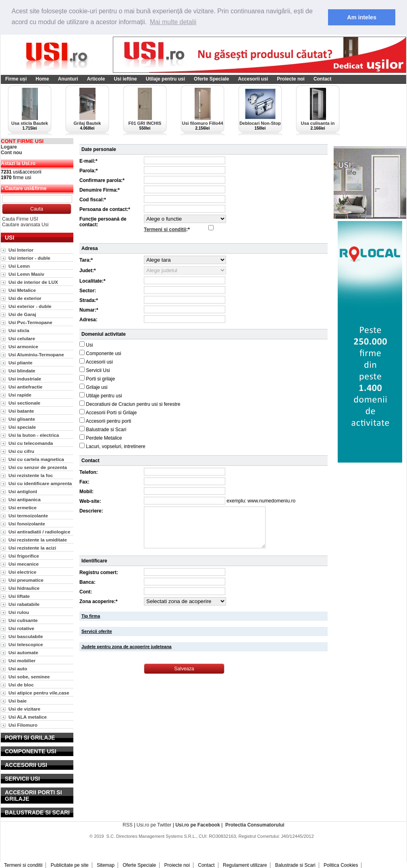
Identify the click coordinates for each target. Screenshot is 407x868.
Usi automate (23, 652)
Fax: (84, 482)
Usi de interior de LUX (33, 282)
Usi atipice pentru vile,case (39, 693)
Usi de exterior (25, 298)
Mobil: (86, 492)
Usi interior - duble (29, 258)
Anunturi (68, 79)
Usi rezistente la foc (31, 475)
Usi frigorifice (24, 556)
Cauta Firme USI (20, 219)
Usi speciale (22, 427)
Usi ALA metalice (28, 717)
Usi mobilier (22, 660)
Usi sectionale (24, 403)
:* (167, 229)
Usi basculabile (26, 636)
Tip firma (91, 616)
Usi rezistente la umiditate (38, 540)
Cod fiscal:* (93, 200)
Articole (96, 79)
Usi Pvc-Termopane (30, 322)
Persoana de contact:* (105, 209)
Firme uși (16, 79)
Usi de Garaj (22, 314)
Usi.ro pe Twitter (154, 825)
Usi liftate (19, 596)
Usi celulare (22, 338)
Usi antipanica (25, 499)
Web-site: (90, 501)
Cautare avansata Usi (25, 225)
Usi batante (21, 411)
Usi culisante (23, 620)
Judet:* (88, 271)
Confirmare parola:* (102, 180)
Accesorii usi (253, 79)
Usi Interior (21, 250)
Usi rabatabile (24, 604)
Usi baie (18, 701)
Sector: (88, 291)
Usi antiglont (23, 491)
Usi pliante (20, 363)
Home (42, 79)
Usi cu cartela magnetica (36, 459)
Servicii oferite (97, 631)
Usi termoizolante (28, 516)
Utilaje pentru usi (165, 79)
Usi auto (18, 669)
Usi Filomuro (23, 725)
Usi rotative (21, 628)
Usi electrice (22, 572)
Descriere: (91, 511)
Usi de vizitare (24, 709)
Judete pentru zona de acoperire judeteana (127, 647)
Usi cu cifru (21, 451)
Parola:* (88, 171)
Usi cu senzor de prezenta (38, 467)
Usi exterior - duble (30, 306)
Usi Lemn (19, 266)
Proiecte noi (291, 79)
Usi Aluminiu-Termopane (36, 354)
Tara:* (86, 260)
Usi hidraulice (24, 588)
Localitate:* (92, 281)
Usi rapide (20, 395)
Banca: (87, 582)
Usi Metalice (22, 290)
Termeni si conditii (165, 229)
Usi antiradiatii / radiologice (39, 532)
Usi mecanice (24, 564)
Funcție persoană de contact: (103, 222)
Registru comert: (99, 572)
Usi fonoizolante (27, 524)
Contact (323, 79)
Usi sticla (19, 330)
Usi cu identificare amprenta (40, 483)
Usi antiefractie (25, 387)
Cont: (86, 592)
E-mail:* (88, 161)
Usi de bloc (21, 685)
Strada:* (89, 300)
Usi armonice (23, 346)
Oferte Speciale (211, 79)
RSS (128, 825)
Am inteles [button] (362, 17)
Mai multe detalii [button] (173, 22)
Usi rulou (19, 612)
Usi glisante (22, 419)
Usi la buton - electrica (34, 435)
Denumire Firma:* (100, 190)
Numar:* (89, 310)
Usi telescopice (26, 644)
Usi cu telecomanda (31, 443)
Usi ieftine (125, 79)
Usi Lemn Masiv (26, 274)
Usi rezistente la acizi (32, 548)
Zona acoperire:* (99, 601)
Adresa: (88, 320)
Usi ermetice (23, 507)
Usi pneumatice (26, 580)
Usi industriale (25, 379)
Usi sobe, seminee (29, 677)
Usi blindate (22, 371)
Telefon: (89, 472)
